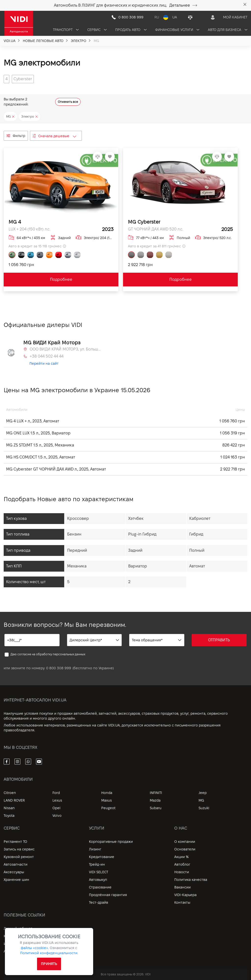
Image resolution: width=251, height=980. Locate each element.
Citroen (10, 793)
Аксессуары (14, 872)
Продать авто (131, 30)
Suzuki (204, 808)
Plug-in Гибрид (142, 534)
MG (201, 800)
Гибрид (196, 534)
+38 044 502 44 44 (47, 356)
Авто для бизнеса (228, 30)
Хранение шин (16, 880)
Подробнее (61, 279)
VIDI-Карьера (185, 895)
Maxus (107, 800)
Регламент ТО (15, 842)
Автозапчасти (16, 864)
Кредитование (102, 857)
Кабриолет (200, 518)
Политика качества (191, 880)
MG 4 (15, 222)
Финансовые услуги (177, 30)
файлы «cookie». (35, 948)
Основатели (185, 849)
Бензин (74, 534)
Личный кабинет (18, 928)
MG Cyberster (144, 222)
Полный (197, 550)
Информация (15, 944)
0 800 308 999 (59, 668)
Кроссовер (78, 518)
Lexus (57, 800)
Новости (182, 872)
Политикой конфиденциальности (49, 953)
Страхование (100, 887)
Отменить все (68, 102)
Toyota (9, 816)
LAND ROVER (14, 800)
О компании (185, 842)
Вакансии (182, 887)
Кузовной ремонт (19, 857)
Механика (77, 566)
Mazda (155, 800)
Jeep (203, 793)
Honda (107, 793)
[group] (6, 79)
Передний (77, 550)
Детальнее (183, 5)
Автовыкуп (98, 880)
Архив (9, 951)
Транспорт (66, 30)
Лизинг (95, 849)
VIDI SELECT (99, 872)
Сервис (97, 30)
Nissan (9, 808)
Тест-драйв (99, 902)
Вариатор (138, 566)
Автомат (197, 566)
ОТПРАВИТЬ (219, 640)
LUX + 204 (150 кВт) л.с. (29, 229)
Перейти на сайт (44, 363)
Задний (135, 550)
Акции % (182, 857)
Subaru (156, 808)
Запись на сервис (19, 849)
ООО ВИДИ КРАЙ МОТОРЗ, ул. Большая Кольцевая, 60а (65, 349)
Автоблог (182, 864)
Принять (49, 964)
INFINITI (156, 793)
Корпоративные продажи (111, 842)
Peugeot (108, 808)
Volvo (57, 816)
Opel (56, 808)
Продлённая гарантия (108, 895)
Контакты (182, 902)
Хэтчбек (136, 518)
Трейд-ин (97, 864)
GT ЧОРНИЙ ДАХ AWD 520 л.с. (156, 229)
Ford (56, 793)
